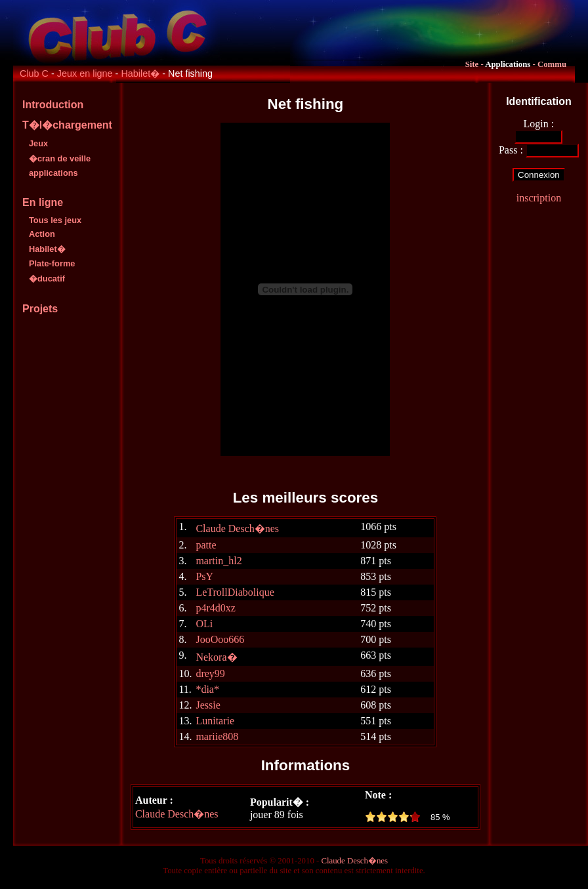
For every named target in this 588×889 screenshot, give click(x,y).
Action (42, 234)
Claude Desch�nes (237, 528)
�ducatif (47, 279)
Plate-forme (52, 263)
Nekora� (216, 657)
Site (472, 64)
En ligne (43, 202)
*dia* (207, 689)
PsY (204, 576)
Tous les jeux (55, 220)
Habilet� (140, 73)
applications (53, 173)
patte (206, 545)
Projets (40, 309)
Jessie (208, 705)
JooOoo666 (220, 639)
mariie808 (217, 736)
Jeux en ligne (85, 73)
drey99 (210, 673)
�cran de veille (60, 158)
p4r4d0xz (215, 608)
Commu (552, 64)
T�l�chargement (67, 125)
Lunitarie (215, 721)
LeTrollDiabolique (235, 592)
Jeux (38, 143)
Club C (34, 73)
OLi (204, 624)
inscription (539, 198)
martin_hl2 (219, 561)
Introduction (53, 105)
